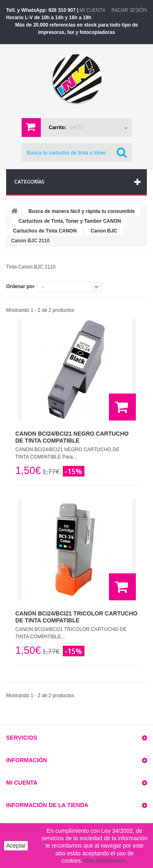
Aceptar (16, 846)
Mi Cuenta (92, 10)
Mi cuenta (22, 783)
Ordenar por (20, 286)
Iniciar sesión (129, 10)
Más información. (106, 861)
